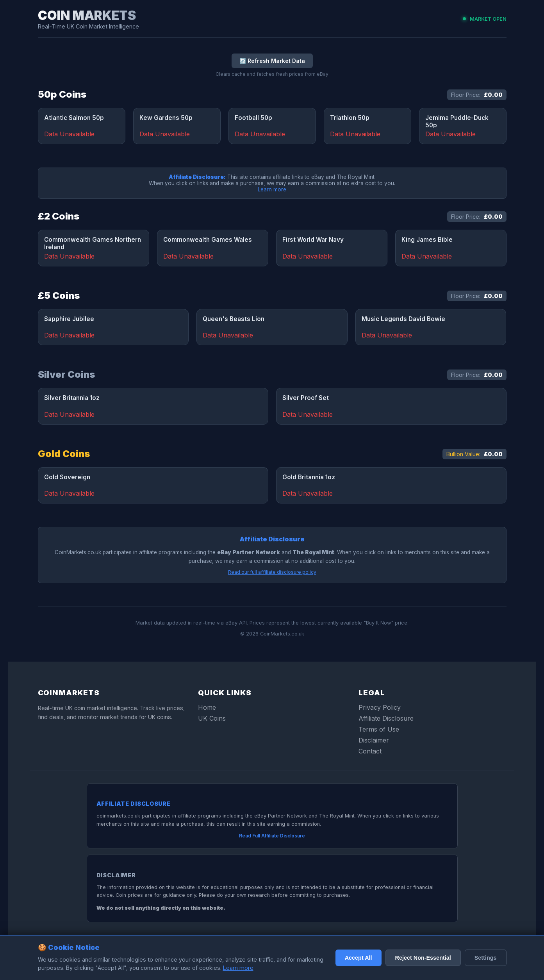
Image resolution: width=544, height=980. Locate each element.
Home (207, 707)
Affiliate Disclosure (386, 718)
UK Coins (212, 718)
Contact (370, 751)
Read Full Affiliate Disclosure (272, 836)
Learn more (272, 189)
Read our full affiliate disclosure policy (272, 572)
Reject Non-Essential (423, 958)
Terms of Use (379, 729)
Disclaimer (374, 740)
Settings (486, 958)
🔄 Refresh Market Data (272, 61)
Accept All (359, 958)
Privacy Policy (380, 707)
